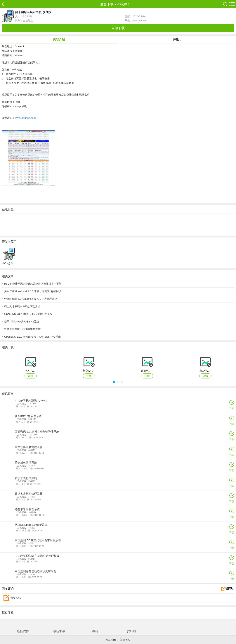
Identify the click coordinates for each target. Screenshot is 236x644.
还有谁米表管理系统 (27, 509)
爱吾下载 (5, 4)
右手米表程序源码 (26, 478)
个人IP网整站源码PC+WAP (32, 401)
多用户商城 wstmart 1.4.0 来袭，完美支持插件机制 (33, 291)
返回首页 (125, 640)
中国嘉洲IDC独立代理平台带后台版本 (38, 540)
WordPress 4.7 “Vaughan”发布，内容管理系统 (31, 299)
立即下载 (118, 28)
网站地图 (111, 640)
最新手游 (59, 631)
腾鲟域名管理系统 (26, 463)
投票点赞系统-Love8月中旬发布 (22, 329)
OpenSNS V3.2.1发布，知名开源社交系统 (28, 314)
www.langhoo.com (25, 118)
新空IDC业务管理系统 (28, 416)
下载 (231, 405)
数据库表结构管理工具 (29, 494)
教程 (95, 631)
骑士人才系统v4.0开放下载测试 (22, 306)
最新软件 (23, 631)
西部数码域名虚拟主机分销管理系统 (37, 432)
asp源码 (123, 4)
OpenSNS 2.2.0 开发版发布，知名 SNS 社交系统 (33, 337)
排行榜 (132, 631)
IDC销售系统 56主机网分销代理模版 (37, 556)
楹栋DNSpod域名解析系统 (31, 525)
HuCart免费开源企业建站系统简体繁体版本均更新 (33, 284)
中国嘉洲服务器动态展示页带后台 (35, 571)
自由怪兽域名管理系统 (29, 447)
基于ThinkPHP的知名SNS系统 (22, 322)
